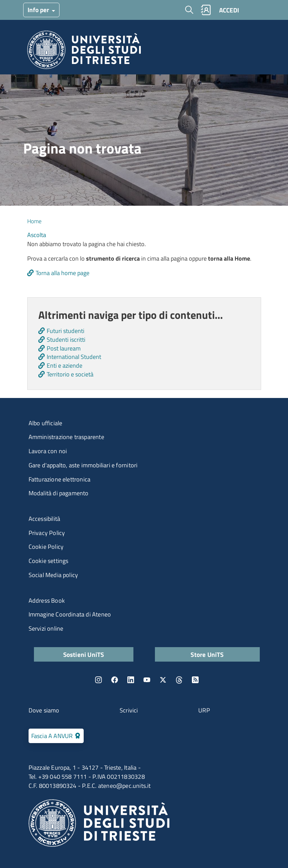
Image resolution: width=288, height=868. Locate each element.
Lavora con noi (48, 451)
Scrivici (129, 710)
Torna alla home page (63, 273)
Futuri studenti (66, 331)
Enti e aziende (65, 365)
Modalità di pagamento (59, 493)
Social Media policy (53, 575)
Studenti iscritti (66, 340)
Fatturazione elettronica (60, 479)
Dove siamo (44, 710)
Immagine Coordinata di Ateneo (70, 614)
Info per (39, 10)
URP (204, 710)
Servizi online (46, 628)
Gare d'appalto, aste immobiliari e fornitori (83, 465)
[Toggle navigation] (253, 10)
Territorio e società (70, 374)
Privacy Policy (47, 533)
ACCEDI (229, 10)
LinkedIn (131, 680)
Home (34, 221)
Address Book (47, 600)
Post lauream (64, 348)
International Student (74, 357)
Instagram (98, 680)
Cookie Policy (46, 547)
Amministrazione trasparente (66, 437)
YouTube (147, 680)
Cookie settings (49, 561)
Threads (179, 680)
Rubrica (206, 10)
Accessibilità (45, 519)
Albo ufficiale (46, 423)
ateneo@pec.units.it (125, 786)
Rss (195, 680)
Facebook (115, 680)
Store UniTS (207, 654)
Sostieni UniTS (84, 654)
